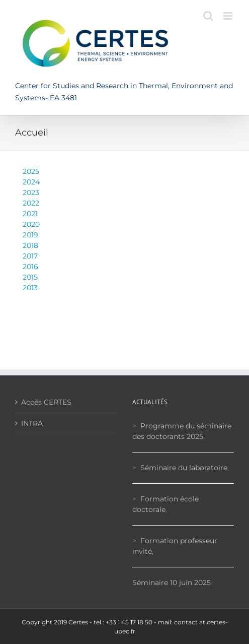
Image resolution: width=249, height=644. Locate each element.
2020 (31, 224)
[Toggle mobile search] (208, 16)
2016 (30, 267)
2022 (31, 203)
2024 (31, 182)
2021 (30, 214)
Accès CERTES (46, 402)
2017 (30, 256)
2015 (30, 277)
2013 (30, 288)
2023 (31, 192)
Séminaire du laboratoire (184, 468)
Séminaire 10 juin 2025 (172, 583)
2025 (31, 171)
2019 (30, 235)
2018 (30, 245)
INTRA (32, 423)
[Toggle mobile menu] (229, 16)
